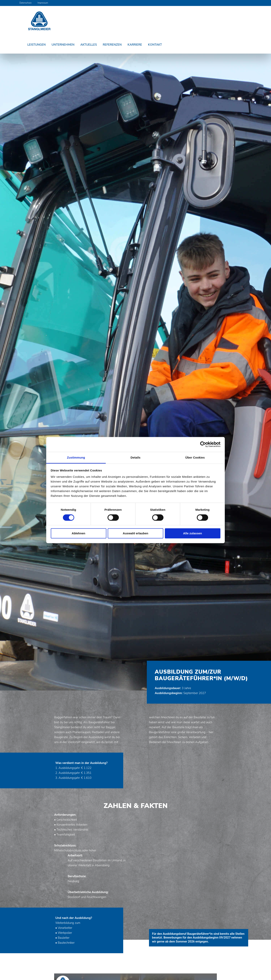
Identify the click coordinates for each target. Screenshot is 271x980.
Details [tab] (135, 457)
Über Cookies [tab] (195, 457)
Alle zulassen (193, 533)
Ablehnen (78, 533)
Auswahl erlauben (135, 533)
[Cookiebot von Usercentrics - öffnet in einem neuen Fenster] (203, 444)
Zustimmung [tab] (76, 457)
